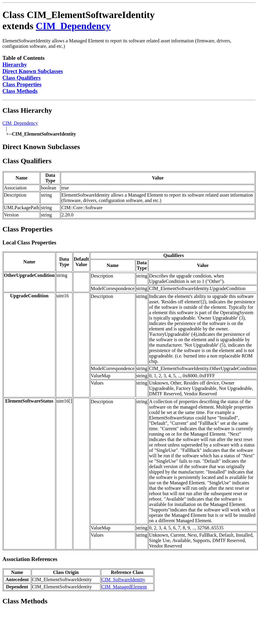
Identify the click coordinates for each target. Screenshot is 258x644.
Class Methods (20, 91)
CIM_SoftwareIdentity (123, 580)
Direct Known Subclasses (33, 71)
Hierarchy (15, 64)
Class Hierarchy (27, 110)
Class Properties (22, 84)
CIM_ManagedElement (124, 587)
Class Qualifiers (21, 78)
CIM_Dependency (73, 26)
